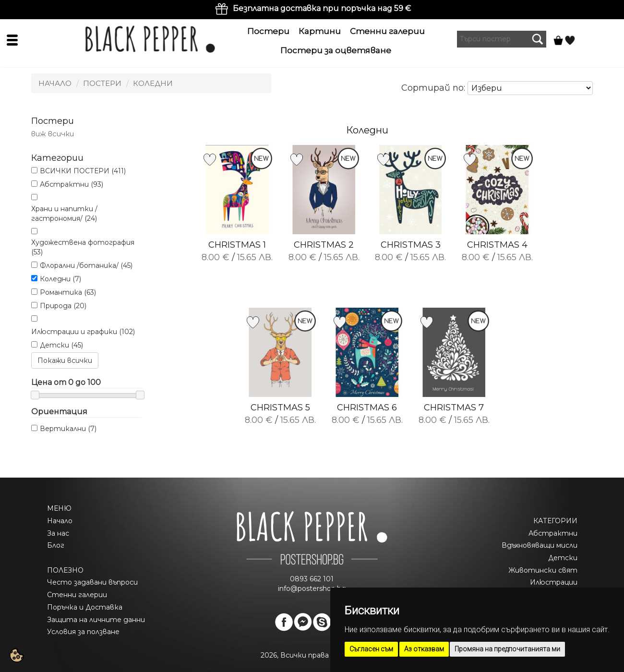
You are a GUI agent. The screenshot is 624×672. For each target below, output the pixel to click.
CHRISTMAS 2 (324, 245)
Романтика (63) (68, 292)
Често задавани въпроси (92, 582)
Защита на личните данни (96, 620)
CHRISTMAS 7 (454, 408)
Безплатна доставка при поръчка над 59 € (322, 8)
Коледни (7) (60, 279)
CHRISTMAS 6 (367, 408)
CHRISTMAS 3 (411, 245)
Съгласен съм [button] (371, 649)
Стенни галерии (387, 31)
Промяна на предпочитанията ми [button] (507, 649)
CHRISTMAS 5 (280, 408)
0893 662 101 (312, 579)
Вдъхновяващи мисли (540, 545)
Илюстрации (554, 582)
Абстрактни (553, 533)
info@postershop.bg (312, 588)
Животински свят (543, 570)
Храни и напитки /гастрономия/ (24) (64, 214)
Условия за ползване (83, 632)
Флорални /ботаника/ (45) (86, 265)
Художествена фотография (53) (83, 247)
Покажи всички (65, 360)
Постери (268, 31)
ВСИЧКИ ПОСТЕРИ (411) (83, 171)
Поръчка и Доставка (85, 607)
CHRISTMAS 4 (497, 245)
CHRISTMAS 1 (237, 245)
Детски (563, 558)
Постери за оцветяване (336, 50)
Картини (320, 31)
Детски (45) (61, 345)
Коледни (153, 83)
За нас (58, 533)
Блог (56, 545)
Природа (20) (63, 306)
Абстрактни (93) (72, 184)
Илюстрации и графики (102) (83, 332)
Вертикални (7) (68, 429)
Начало (55, 83)
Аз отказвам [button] (424, 649)
